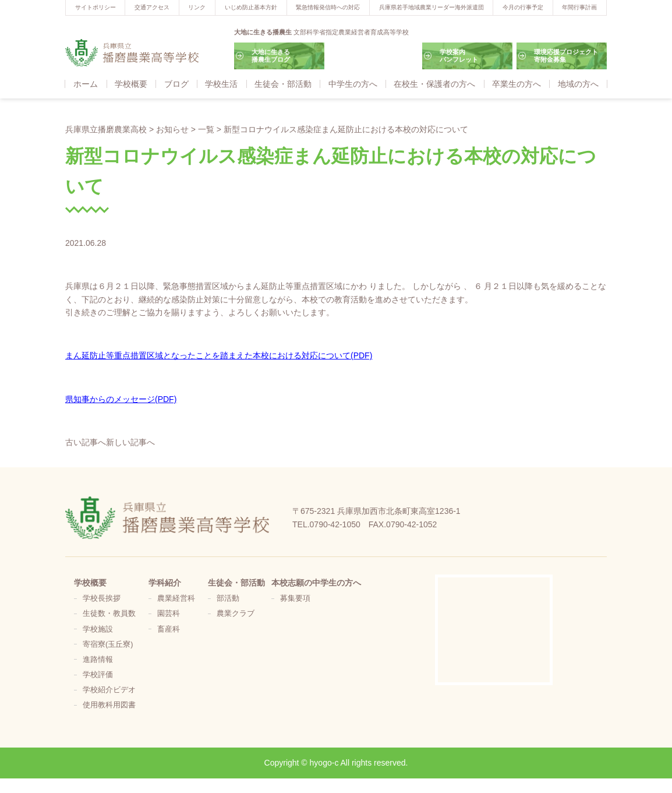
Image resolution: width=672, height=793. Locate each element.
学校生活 (221, 84)
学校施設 (98, 629)
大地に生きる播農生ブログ (271, 56)
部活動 (228, 598)
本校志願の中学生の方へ (316, 583)
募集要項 (295, 598)
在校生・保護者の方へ (434, 84)
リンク (197, 7)
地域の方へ (578, 84)
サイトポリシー (96, 7)
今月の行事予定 (523, 7)
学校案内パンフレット (459, 56)
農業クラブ (236, 614)
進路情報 (98, 660)
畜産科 (169, 629)
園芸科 (169, 614)
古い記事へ (86, 442)
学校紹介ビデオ (109, 690)
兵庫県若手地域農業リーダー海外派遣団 (432, 7)
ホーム (86, 84)
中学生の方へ (353, 84)
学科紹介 (165, 583)
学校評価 (98, 675)
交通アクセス (152, 7)
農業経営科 (176, 598)
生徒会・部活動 (283, 84)
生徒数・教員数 (109, 614)
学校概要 (131, 84)
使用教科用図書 (109, 705)
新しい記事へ (130, 442)
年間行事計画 (579, 7)
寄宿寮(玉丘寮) (108, 644)
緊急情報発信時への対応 (328, 7)
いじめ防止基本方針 (251, 7)
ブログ (176, 84)
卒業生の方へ (517, 84)
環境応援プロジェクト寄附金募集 (566, 56)
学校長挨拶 (102, 598)
